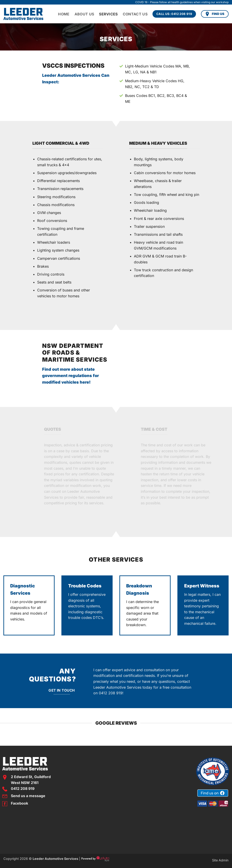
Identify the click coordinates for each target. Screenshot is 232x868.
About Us (84, 14)
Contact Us (135, 14)
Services (108, 14)
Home (64, 14)
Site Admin (220, 860)
